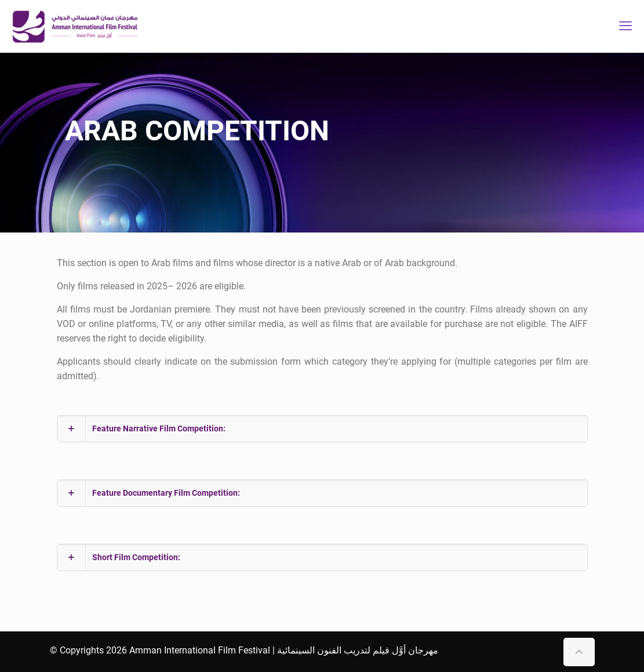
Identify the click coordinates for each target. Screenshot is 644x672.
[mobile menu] (625, 26)
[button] (322, 429)
